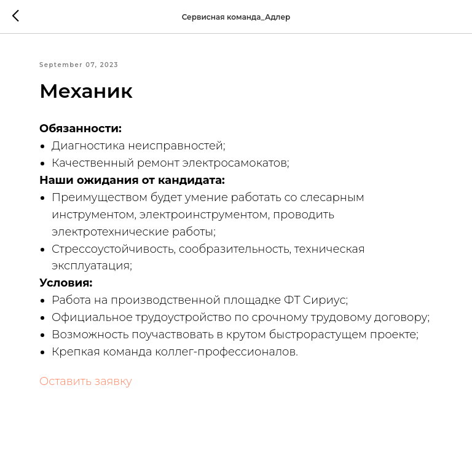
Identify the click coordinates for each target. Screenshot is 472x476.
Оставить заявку (86, 381)
